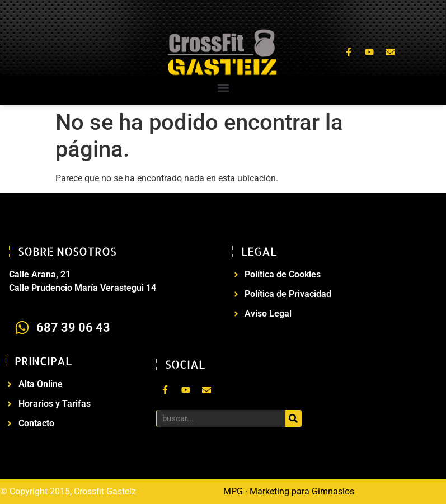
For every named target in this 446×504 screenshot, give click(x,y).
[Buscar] (293, 418)
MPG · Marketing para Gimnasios (289, 491)
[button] (223, 88)
